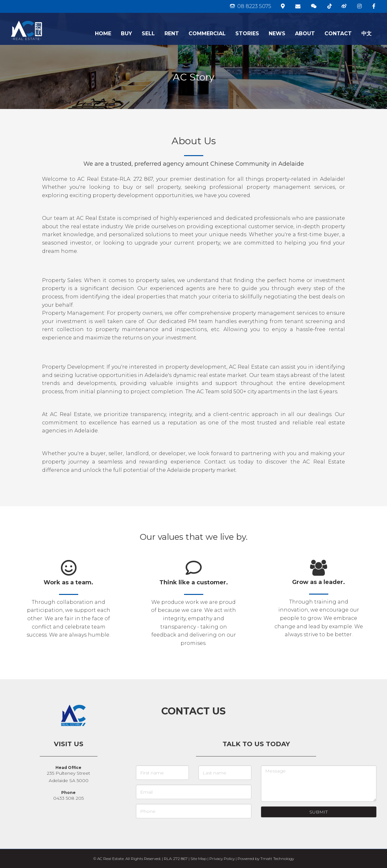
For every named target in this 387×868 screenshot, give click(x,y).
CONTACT (338, 33)
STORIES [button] (247, 33)
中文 (366, 33)
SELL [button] (148, 33)
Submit (319, 812)
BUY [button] (126, 33)
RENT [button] (172, 33)
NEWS (277, 33)
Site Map (198, 859)
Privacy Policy (222, 859)
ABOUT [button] (305, 33)
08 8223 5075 (251, 6)
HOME (103, 33)
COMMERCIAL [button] (207, 33)
